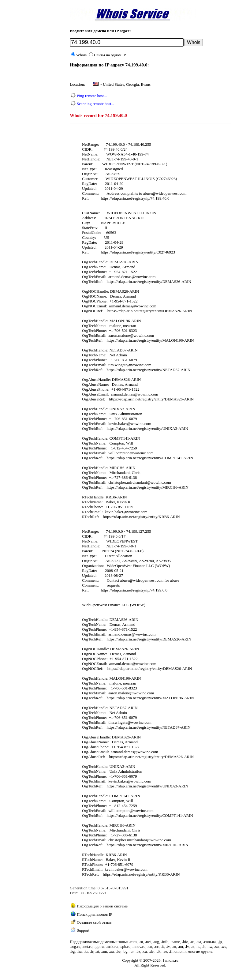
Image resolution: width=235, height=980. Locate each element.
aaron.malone (119, 335)
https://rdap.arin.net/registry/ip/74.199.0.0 (134, 590)
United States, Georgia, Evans (127, 84)
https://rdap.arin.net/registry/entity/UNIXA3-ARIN (147, 428)
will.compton (119, 453)
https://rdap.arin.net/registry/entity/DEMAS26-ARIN (149, 282)
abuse (148, 193)
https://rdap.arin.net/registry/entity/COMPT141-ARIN (150, 458)
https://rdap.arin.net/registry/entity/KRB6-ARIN (141, 517)
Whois (79, 55)
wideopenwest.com (171, 193)
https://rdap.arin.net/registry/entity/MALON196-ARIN (150, 340)
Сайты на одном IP (107, 55)
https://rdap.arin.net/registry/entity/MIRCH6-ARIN (147, 487)
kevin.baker (118, 424)
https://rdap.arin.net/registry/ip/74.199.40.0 (135, 198)
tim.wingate (118, 365)
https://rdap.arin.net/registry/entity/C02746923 (138, 252)
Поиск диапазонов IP (95, 914)
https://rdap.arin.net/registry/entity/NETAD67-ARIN (148, 370)
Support (83, 930)
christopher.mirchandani (128, 482)
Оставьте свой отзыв (94, 922)
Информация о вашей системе (102, 906)
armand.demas (120, 277)
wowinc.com (145, 277)
